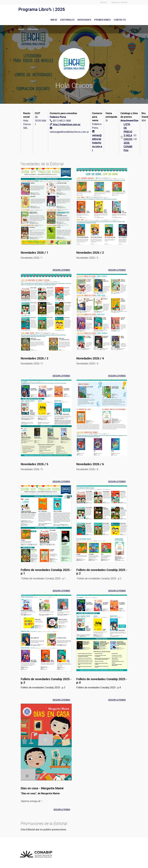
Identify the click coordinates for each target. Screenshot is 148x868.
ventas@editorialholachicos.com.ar (97, 143)
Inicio (54, 20)
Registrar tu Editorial (119, 2)
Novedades (84, 20)
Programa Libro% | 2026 (42, 9)
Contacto (120, 20)
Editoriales (67, 20)
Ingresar (104, 2)
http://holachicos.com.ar (67, 124)
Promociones (102, 20)
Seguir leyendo (61, 270)
